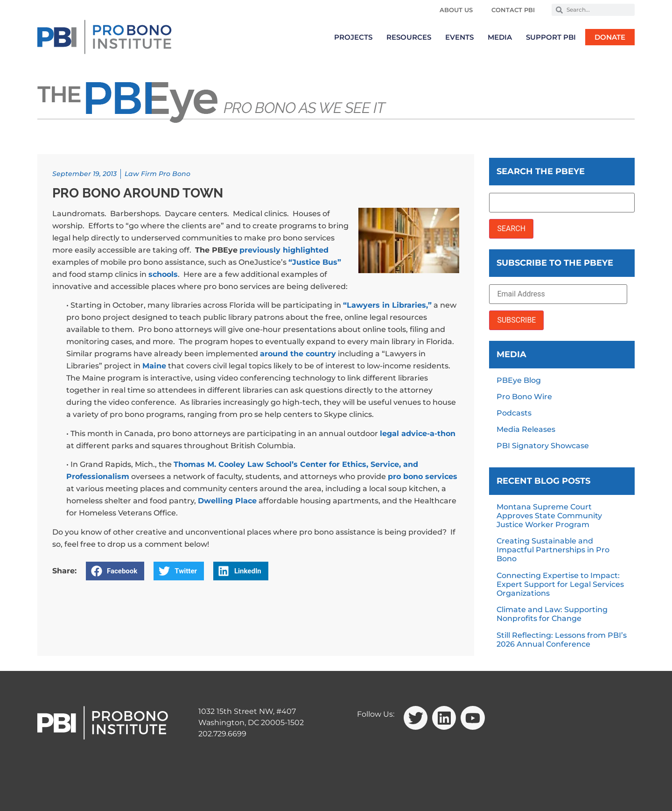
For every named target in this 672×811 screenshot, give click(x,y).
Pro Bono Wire (524, 397)
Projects (353, 37)
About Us (456, 10)
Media (500, 37)
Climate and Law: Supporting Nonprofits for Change (552, 614)
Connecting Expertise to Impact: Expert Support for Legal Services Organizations (560, 584)
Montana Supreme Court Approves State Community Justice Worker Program (549, 516)
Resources (409, 37)
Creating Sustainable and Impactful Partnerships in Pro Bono (553, 550)
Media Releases (526, 429)
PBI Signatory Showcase (543, 446)
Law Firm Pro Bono (157, 174)
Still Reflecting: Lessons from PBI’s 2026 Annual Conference (562, 640)
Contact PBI (513, 10)
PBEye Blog (519, 380)
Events (459, 37)
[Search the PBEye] (562, 203)
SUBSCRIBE (516, 320)
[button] (115, 571)
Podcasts (514, 413)
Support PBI (551, 37)
